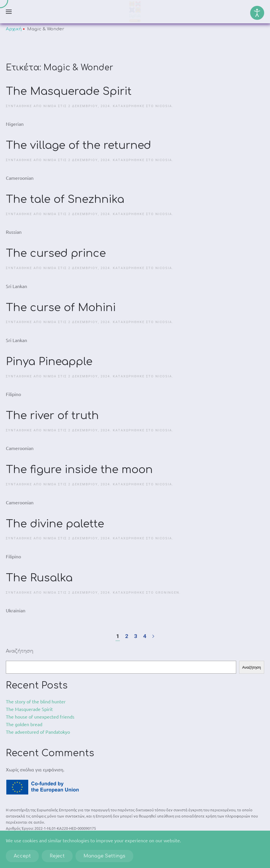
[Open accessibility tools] (257, 13)
